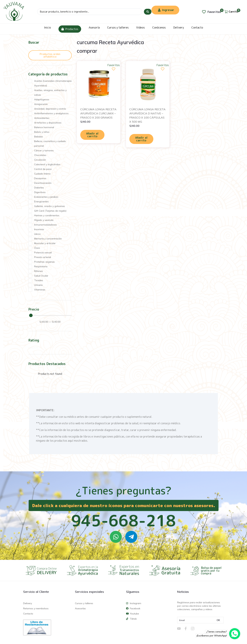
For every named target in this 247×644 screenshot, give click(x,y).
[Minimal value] (50, 315)
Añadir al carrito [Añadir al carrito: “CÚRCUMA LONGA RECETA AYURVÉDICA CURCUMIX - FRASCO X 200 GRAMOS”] (92, 135)
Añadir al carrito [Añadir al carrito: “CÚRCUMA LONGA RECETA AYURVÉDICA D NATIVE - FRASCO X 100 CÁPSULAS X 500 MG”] (141, 139)
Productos (70, 29)
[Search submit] (148, 12)
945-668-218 (123, 520)
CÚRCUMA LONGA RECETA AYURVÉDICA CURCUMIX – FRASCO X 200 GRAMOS (98, 113)
